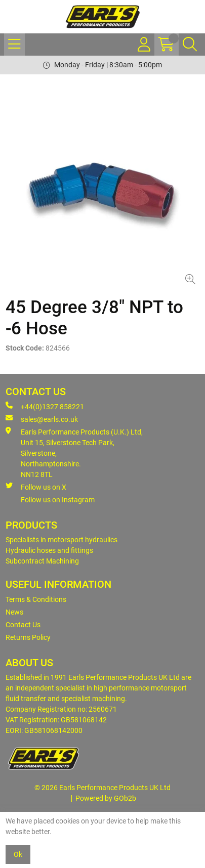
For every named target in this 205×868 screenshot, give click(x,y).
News (14, 612)
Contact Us (23, 625)
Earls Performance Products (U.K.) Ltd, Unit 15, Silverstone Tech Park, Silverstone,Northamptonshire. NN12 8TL (74, 453)
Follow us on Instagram (58, 500)
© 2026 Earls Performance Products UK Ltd (102, 788)
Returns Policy (28, 637)
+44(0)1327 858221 (45, 406)
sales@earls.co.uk (42, 419)
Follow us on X (36, 487)
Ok (18, 854)
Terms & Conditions (36, 599)
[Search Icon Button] (190, 45)
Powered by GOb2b (106, 798)
